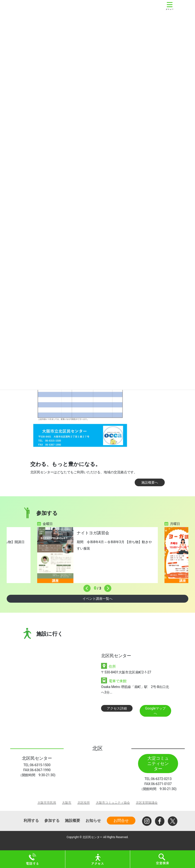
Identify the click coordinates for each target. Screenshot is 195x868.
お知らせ (93, 821)
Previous (86, 587)
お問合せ (121, 821)
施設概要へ (150, 482)
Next (107, 587)
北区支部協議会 (147, 803)
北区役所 (84, 803)
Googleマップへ (155, 711)
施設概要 (72, 821)
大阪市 (67, 803)
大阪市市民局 (47, 803)
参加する (52, 821)
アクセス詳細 (117, 708)
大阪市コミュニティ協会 (113, 803)
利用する (31, 821)
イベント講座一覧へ (97, 599)
